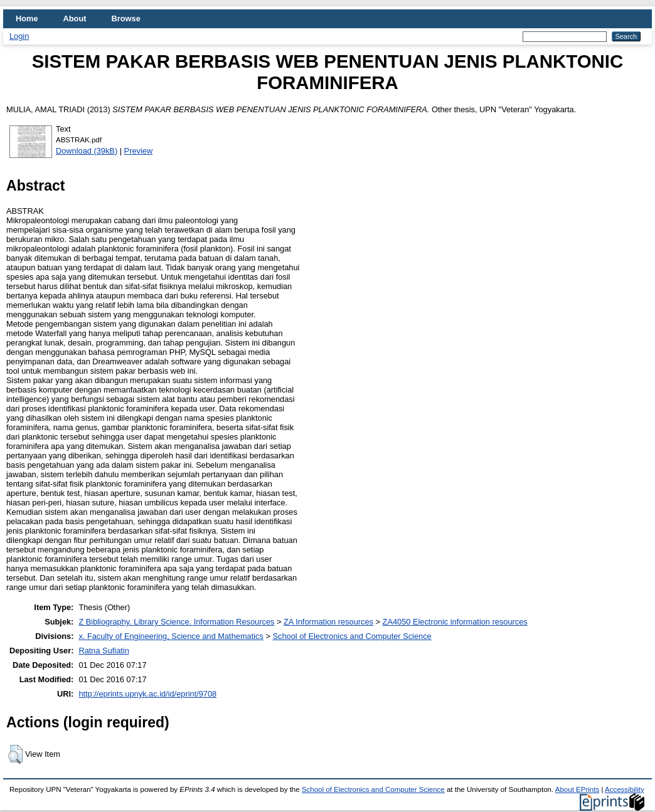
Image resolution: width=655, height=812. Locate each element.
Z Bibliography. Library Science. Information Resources (176, 622)
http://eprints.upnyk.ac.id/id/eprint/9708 (147, 694)
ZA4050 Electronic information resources (455, 622)
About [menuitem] (75, 18)
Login (19, 36)
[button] (15, 754)
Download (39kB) (87, 151)
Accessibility (625, 789)
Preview (139, 151)
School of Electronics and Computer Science (352, 636)
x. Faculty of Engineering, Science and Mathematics (171, 636)
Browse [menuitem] (126, 18)
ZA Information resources (328, 622)
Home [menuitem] (27, 18)
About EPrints (577, 789)
